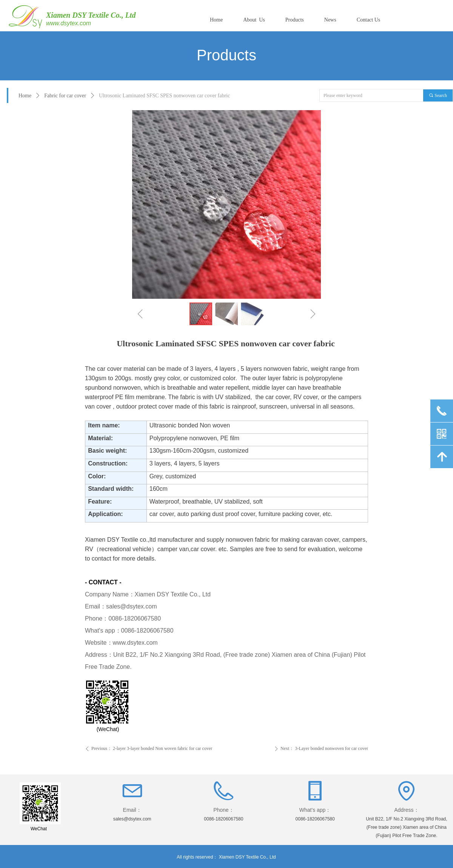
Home (25, 96)
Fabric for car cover (65, 96)
